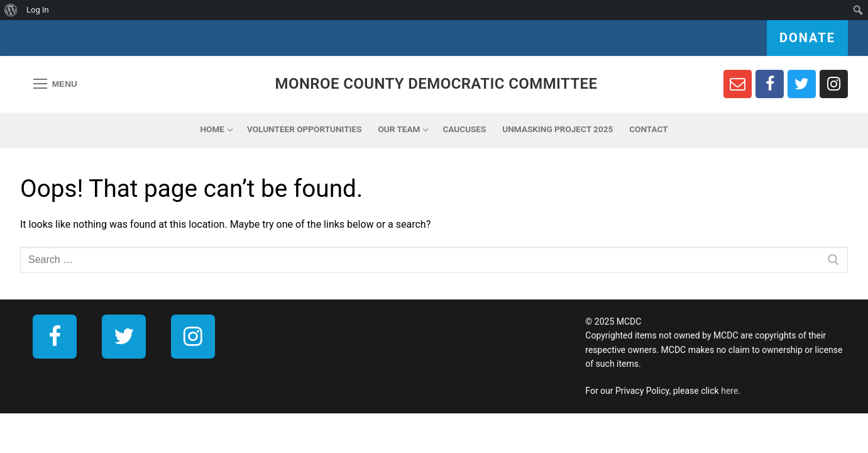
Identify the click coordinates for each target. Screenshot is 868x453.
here (729, 391)
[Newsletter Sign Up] (738, 84)
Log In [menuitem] (38, 10)
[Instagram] (834, 84)
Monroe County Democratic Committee (437, 84)
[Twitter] (802, 84)
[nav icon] (55, 84)
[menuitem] (11, 10)
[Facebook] (770, 84)
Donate (807, 38)
